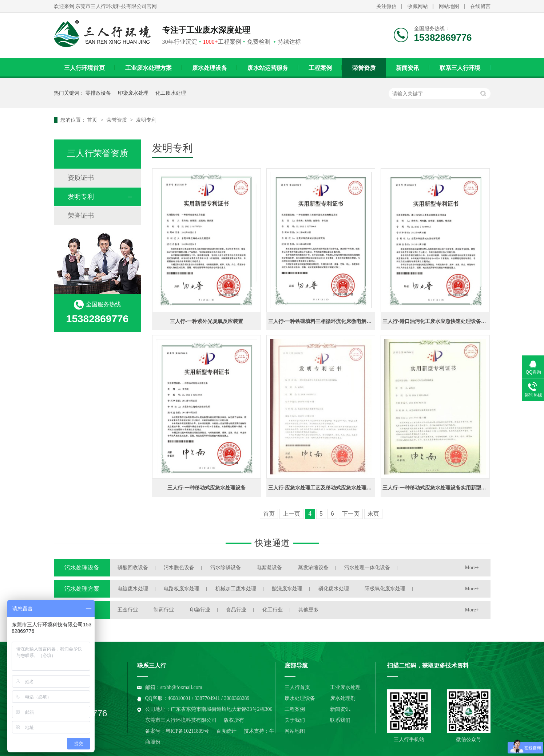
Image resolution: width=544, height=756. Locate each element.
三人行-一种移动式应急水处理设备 (207, 488)
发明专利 (146, 120)
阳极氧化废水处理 (385, 589)
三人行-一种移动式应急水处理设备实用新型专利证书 (442, 488)
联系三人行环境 (460, 68)
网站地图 (449, 6)
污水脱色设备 (179, 568)
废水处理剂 (343, 698)
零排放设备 (98, 93)
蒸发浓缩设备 (313, 568)
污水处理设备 (82, 568)
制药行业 (164, 610)
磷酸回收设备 (133, 568)
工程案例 (320, 68)
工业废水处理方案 (148, 68)
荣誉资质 (364, 68)
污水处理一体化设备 (367, 568)
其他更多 (309, 610)
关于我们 (295, 720)
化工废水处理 (171, 93)
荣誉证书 (81, 216)
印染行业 (200, 610)
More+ (472, 568)
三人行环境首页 (84, 68)
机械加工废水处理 (236, 589)
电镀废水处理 (133, 589)
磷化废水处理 (334, 589)
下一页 (351, 514)
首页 (93, 120)
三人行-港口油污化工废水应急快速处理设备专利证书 (442, 321)
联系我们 (340, 720)
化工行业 (273, 610)
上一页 (291, 514)
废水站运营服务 (268, 68)
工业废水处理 (345, 687)
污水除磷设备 (226, 568)
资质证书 (81, 178)
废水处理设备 (210, 68)
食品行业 (236, 610)
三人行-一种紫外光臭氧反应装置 (207, 321)
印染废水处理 (133, 93)
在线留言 (480, 6)
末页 (373, 514)
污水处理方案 (82, 589)
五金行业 (128, 610)
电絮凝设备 (269, 568)
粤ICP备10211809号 (187, 731)
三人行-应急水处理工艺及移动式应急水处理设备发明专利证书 (338, 488)
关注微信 (386, 6)
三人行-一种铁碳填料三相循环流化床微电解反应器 (325, 321)
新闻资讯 (408, 68)
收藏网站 (418, 6)
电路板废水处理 (182, 589)
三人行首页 (297, 687)
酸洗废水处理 (287, 589)
